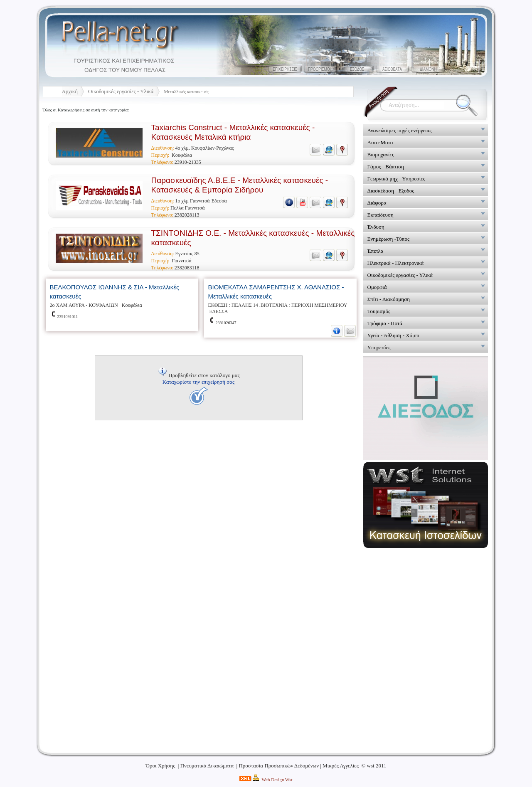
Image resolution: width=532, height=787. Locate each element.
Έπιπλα (376, 251)
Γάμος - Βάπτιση (386, 167)
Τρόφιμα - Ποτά (385, 323)
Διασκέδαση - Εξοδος (391, 191)
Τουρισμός (379, 311)
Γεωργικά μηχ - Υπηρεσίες (396, 179)
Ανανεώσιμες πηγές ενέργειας (400, 130)
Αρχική (70, 91)
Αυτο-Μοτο (380, 142)
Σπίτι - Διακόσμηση (389, 299)
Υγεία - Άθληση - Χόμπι (394, 335)
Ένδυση (376, 227)
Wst (289, 780)
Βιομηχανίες (381, 154)
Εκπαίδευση (381, 215)
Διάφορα (377, 203)
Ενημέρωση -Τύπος (389, 239)
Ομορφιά (377, 287)
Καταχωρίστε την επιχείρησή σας (198, 382)
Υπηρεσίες (379, 347)
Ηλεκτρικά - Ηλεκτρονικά (396, 263)
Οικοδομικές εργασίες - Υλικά (121, 91)
